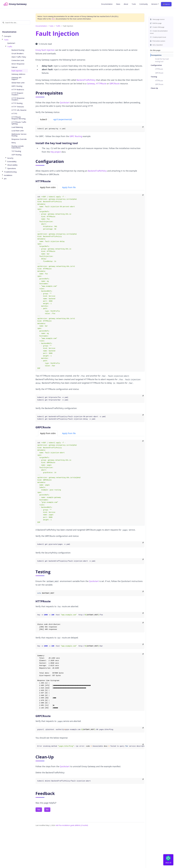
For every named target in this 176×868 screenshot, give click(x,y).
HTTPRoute (159, 69)
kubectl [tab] (44, 119)
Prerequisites (156, 55)
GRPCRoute (159, 73)
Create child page (157, 27)
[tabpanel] (90, 129)
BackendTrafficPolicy (86, 80)
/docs (53, 19)
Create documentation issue (159, 32)
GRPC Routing (76, 136)
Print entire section (158, 41)
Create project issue (158, 37)
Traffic (58, 26)
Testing (154, 77)
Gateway (91, 84)
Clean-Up (154, 88)
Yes (39, 810)
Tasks (51, 26)
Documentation (41, 26)
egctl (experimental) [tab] (63, 119)
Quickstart (65, 102)
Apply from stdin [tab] (48, 187)
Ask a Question (156, 45)
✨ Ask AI (166, 4)
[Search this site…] (16, 23)
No (47, 810)
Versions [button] (154, 4)
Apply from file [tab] (69, 187)
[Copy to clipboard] (143, 127)
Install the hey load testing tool (162, 60)
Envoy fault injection (45, 50)
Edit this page (156, 23)
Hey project (56, 152)
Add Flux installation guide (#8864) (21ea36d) (72, 825)
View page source (157, 19)
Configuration (156, 65)
